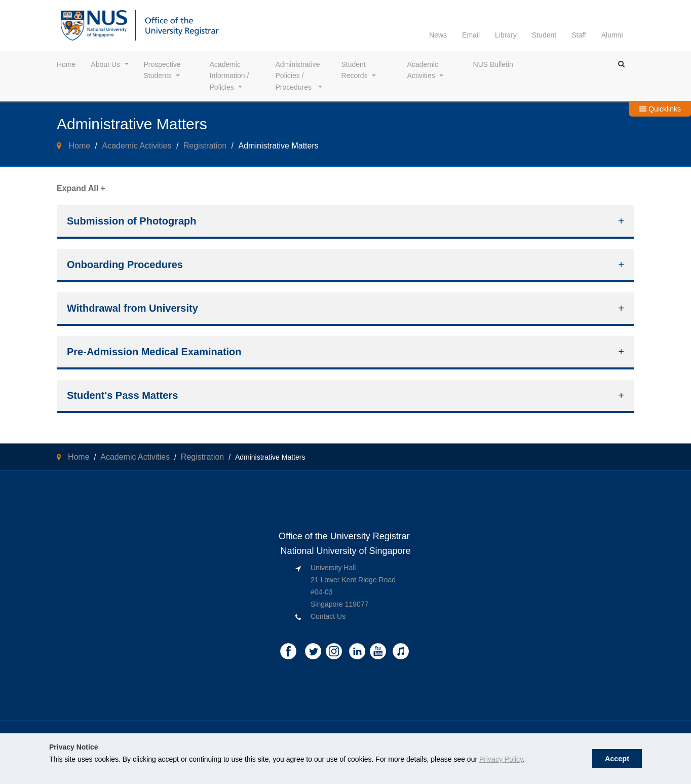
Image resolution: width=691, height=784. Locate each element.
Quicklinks (660, 109)
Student (544, 35)
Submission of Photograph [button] (132, 221)
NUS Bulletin (493, 64)
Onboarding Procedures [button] (125, 265)
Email (471, 35)
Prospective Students (163, 70)
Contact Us (328, 616)
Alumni (612, 35)
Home (66, 64)
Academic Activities (424, 70)
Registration (205, 146)
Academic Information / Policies (231, 76)
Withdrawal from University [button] (132, 308)
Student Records (355, 70)
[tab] (345, 222)
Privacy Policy (501, 759)
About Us (105, 64)
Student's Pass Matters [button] (122, 395)
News (438, 35)
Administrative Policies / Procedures (299, 76)
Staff (579, 35)
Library (506, 35)
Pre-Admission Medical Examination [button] (154, 352)
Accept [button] (617, 759)
